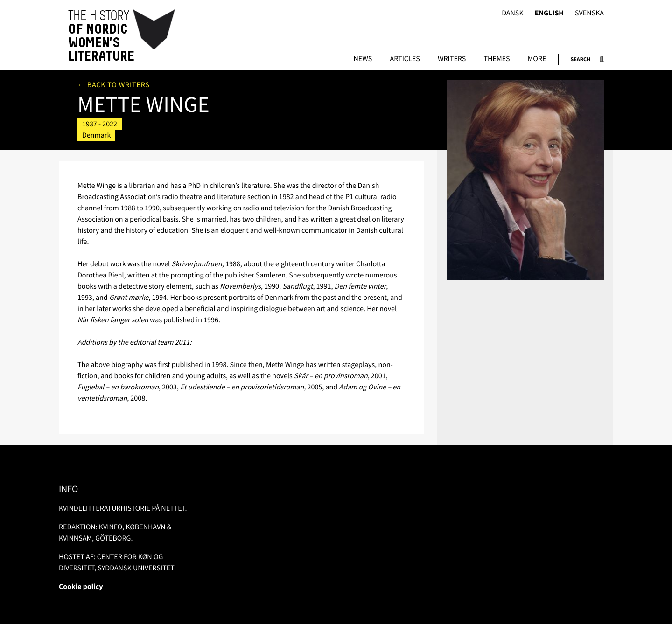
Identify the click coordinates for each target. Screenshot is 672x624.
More (537, 59)
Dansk (513, 13)
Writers (452, 59)
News (363, 59)
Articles (405, 59)
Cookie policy (81, 587)
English (549, 13)
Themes (497, 59)
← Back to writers (114, 85)
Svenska (589, 13)
